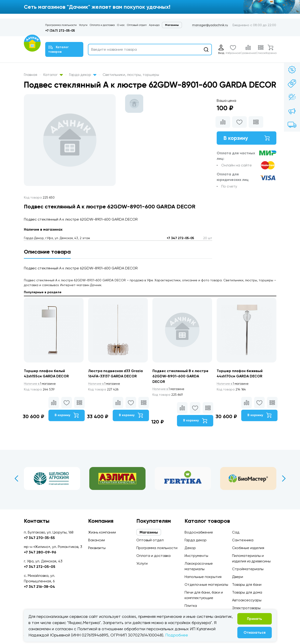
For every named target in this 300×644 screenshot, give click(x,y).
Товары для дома (247, 592)
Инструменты (196, 556)
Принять (255, 619)
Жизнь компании (102, 532)
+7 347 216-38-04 (39, 587)
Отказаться (255, 632)
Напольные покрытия (203, 577)
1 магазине (41, 384)
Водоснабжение (199, 532)
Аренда (154, 25)
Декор (190, 548)
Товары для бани (247, 585)
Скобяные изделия (248, 548)
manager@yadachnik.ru (210, 25)
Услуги (83, 25)
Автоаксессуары (247, 600)
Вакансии (97, 540)
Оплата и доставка (102, 25)
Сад (236, 532)
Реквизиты (97, 548)
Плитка (191, 606)
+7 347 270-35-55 (39, 538)
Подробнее (177, 635)
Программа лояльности (61, 25)
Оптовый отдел (137, 25)
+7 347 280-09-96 (40, 552)
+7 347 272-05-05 (180, 238)
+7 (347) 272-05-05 (60, 31)
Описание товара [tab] (47, 252)
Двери (238, 577)
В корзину (247, 138)
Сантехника (243, 540)
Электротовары (246, 608)
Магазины (172, 25)
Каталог (53, 75)
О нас (121, 25)
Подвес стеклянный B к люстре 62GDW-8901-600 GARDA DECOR (181, 376)
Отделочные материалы (206, 585)
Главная (31, 75)
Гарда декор (83, 75)
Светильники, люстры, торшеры (131, 75)
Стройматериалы (248, 569)
